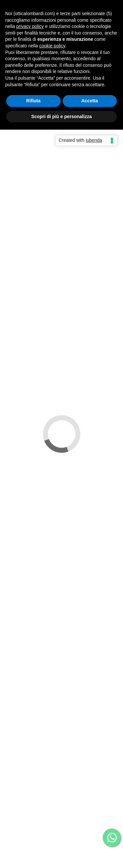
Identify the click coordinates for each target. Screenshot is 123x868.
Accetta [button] (90, 101)
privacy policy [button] (30, 26)
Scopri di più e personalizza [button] (61, 116)
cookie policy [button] (52, 46)
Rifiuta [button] (33, 101)
